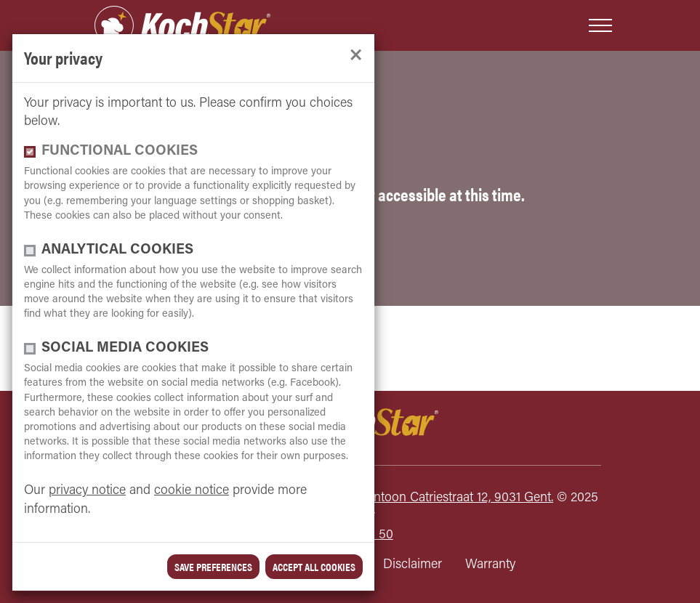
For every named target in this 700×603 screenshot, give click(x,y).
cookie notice (192, 491)
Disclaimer (413, 565)
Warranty (490, 565)
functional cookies (120, 151)
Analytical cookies (117, 250)
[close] (356, 56)
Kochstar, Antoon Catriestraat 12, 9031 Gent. (432, 498)
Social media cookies (125, 348)
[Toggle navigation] (600, 25)
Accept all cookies (314, 566)
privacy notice (87, 491)
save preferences (213, 566)
